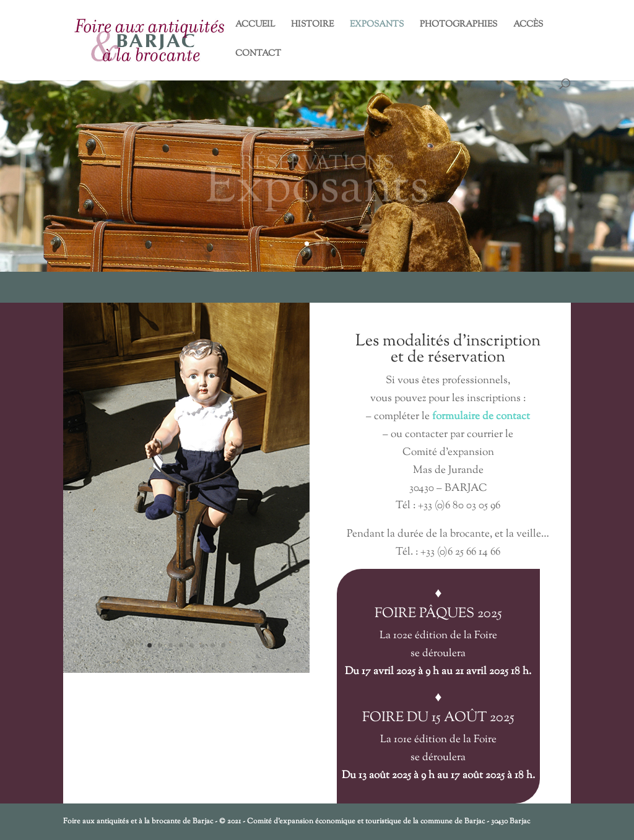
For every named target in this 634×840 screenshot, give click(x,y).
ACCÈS (528, 26)
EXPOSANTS (377, 26)
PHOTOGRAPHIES (458, 26)
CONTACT (258, 55)
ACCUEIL (255, 26)
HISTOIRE (312, 26)
